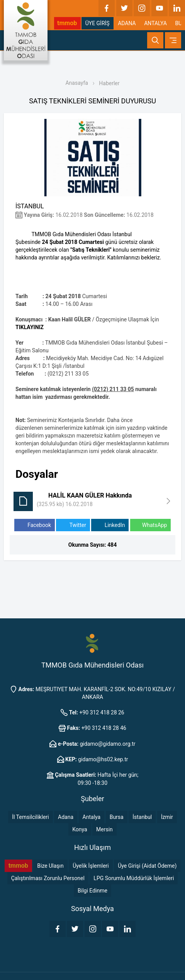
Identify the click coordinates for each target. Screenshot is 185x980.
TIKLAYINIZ (30, 327)
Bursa (117, 817)
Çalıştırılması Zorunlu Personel (48, 878)
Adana (66, 817)
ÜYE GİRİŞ (98, 23)
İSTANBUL (30, 206)
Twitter (73, 525)
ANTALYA (155, 23)
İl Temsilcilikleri (30, 817)
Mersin (104, 829)
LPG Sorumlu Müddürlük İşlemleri (134, 878)
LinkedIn (110, 525)
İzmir (167, 817)
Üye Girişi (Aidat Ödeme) (147, 866)
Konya (80, 829)
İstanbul (142, 817)
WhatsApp (150, 525)
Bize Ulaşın (50, 866)
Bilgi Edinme (92, 891)
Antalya (92, 817)
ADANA (127, 23)
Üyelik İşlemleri (91, 866)
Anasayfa (76, 83)
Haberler (109, 83)
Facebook (35, 525)
